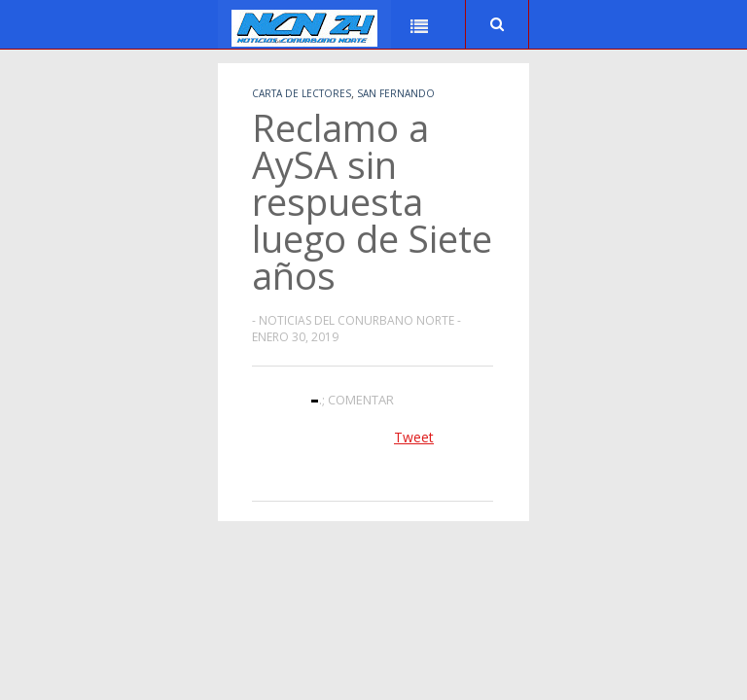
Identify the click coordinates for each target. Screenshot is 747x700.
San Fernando (396, 93)
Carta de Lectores (302, 93)
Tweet (414, 437)
